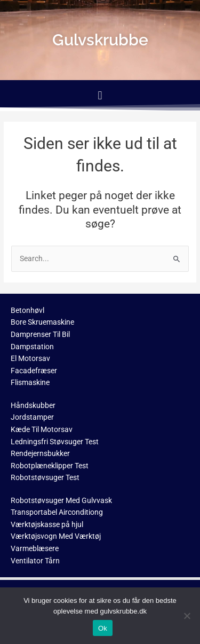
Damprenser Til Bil (40, 334)
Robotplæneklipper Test (50, 466)
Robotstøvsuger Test (45, 477)
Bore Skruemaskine (42, 322)
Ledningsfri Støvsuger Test (55, 442)
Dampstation (32, 347)
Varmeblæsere (35, 548)
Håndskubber (33, 405)
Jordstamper (32, 417)
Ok (103, 628)
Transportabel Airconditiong (57, 512)
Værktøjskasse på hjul (47, 524)
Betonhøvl (27, 310)
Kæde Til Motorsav (42, 429)
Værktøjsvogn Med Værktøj (56, 536)
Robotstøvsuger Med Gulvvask (61, 500)
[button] (100, 95)
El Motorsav (30, 358)
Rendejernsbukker (40, 453)
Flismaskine (30, 382)
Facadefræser (34, 371)
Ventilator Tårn (35, 561)
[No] (187, 616)
